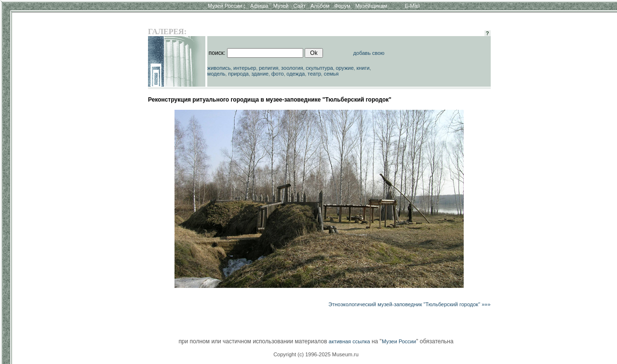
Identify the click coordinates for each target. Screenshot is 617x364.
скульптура (319, 68)
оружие (345, 68)
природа (238, 74)
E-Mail (412, 6)
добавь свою (369, 53)
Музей (281, 6)
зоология (292, 68)
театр (314, 74)
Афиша (259, 6)
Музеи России (227, 6)
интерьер (245, 68)
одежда (295, 74)
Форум (342, 6)
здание (260, 74)
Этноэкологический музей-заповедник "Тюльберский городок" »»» (409, 304)
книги (363, 68)
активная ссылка (349, 341)
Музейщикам (371, 6)
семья (331, 74)
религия (269, 68)
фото (278, 74)
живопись (219, 68)
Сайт (300, 6)
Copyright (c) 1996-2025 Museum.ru (316, 354)
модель (216, 74)
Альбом (320, 6)
